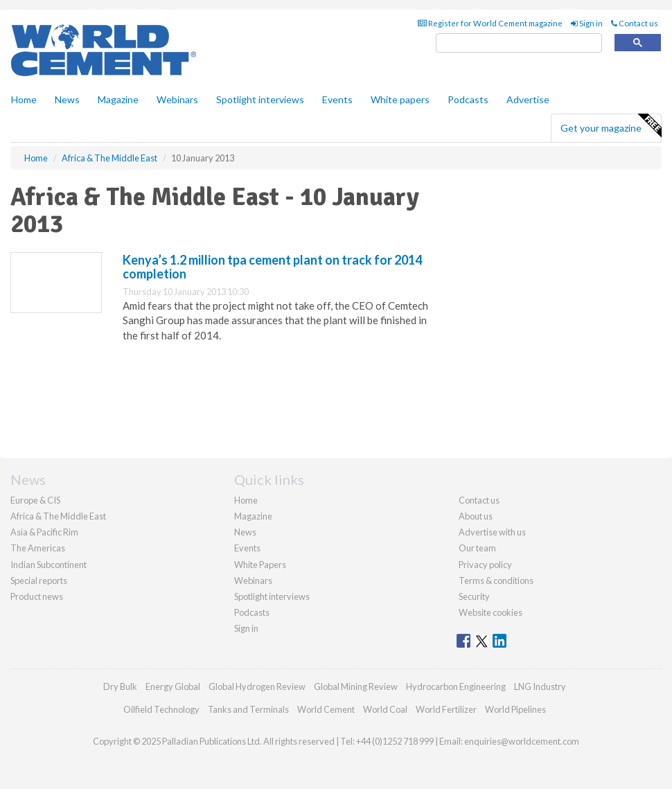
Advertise (528, 99)
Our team (477, 548)
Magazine (118, 99)
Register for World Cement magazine (490, 23)
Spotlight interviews (260, 99)
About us (476, 516)
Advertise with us (492, 532)
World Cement (326, 709)
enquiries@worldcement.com (522, 741)
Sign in (587, 23)
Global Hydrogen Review (257, 686)
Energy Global (173, 686)
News (245, 532)
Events (337, 99)
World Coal (385, 709)
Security (474, 596)
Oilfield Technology (161, 709)
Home (24, 99)
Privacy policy (485, 565)
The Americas (38, 548)
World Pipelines (515, 709)
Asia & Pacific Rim (44, 532)
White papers (400, 99)
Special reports (39, 580)
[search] (519, 43)
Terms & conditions (496, 580)
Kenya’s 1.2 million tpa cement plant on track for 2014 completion (272, 267)
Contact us (635, 23)
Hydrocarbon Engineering (456, 686)
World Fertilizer (446, 709)
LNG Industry (540, 686)
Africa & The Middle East (58, 516)
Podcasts (468, 99)
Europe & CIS (35, 500)
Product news (37, 596)
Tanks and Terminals (248, 709)
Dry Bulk (120, 686)
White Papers (260, 565)
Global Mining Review (356, 686)
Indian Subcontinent (48, 565)
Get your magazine (611, 126)
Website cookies (490, 612)
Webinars (177, 99)
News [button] (67, 99)
